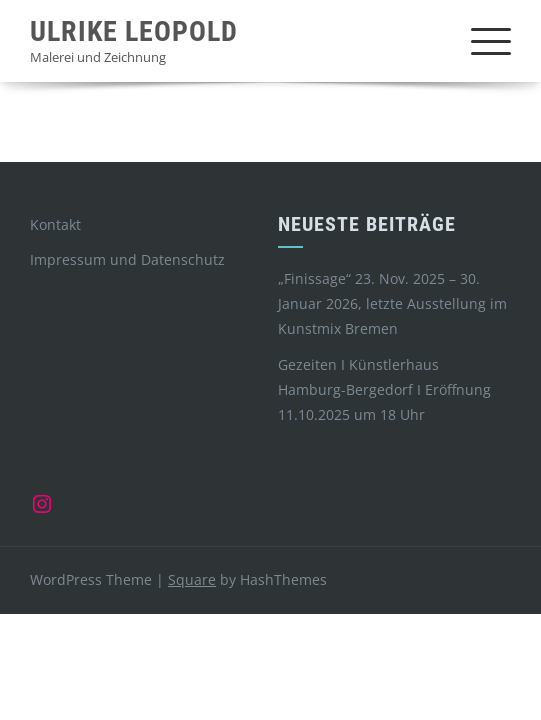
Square (192, 579)
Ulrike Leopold (134, 31)
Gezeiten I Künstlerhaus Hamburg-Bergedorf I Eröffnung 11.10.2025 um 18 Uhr (384, 389)
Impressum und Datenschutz (127, 259)
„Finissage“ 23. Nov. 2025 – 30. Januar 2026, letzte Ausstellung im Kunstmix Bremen (392, 303)
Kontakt (55, 224)
